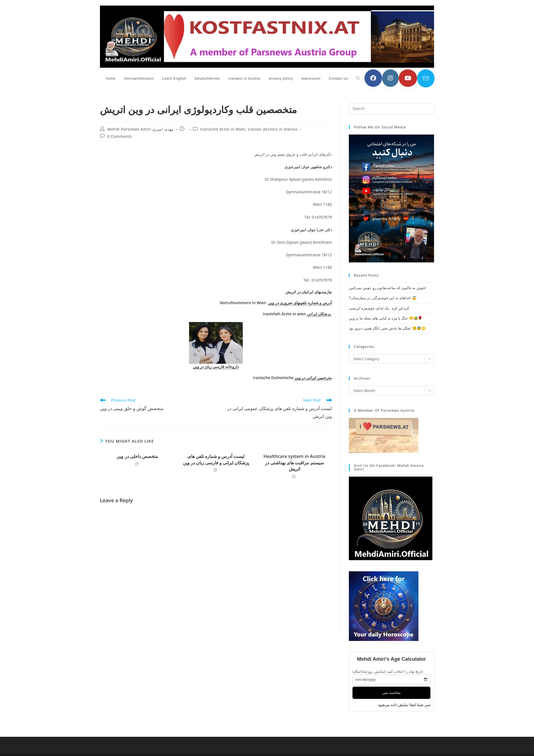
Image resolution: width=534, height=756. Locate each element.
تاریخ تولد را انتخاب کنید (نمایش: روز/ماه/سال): (388, 671)
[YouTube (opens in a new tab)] (408, 78)
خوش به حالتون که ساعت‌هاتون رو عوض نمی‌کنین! (387, 288)
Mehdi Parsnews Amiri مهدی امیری (141, 129)
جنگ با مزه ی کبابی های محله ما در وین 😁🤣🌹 (386, 318)
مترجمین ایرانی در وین (313, 378)
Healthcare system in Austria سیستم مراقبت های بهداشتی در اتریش (294, 463)
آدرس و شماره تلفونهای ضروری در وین (300, 303)
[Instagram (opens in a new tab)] (390, 78)
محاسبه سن (391, 693)
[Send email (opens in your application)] (426, 78)
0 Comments (120, 136)
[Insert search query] (391, 109)
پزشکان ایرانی (319, 314)
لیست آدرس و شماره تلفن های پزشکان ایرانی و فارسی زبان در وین (216, 459)
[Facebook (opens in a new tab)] (373, 78)
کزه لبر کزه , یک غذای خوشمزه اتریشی (379, 308)
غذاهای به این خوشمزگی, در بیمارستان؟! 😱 (383, 298)
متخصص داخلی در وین (137, 456)
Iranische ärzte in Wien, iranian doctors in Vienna (249, 129)
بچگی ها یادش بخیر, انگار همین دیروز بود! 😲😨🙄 (387, 328)
